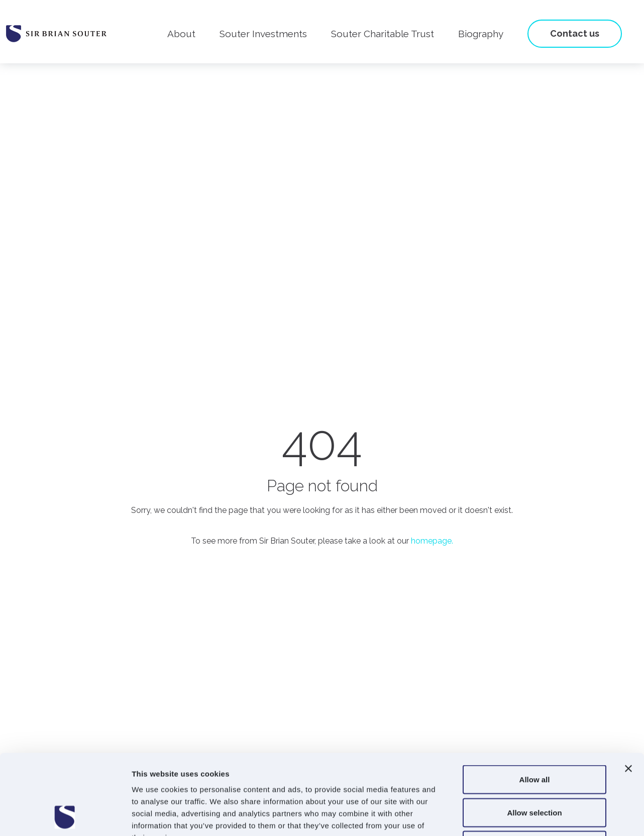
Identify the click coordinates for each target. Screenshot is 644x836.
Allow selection (534, 737)
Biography (481, 34)
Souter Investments (263, 34)
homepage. (432, 541)
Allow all (535, 704)
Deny (535, 770)
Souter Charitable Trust (383, 34)
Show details (527, 816)
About (181, 34)
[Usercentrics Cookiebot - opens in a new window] (65, 816)
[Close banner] (628, 693)
